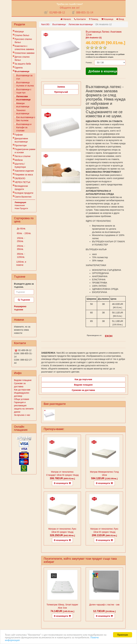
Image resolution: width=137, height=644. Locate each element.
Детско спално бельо (22, 58)
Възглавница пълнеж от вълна (25, 84)
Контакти (80, 19)
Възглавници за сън (24, 77)
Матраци (19, 31)
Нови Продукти (21, 208)
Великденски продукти (21, 188)
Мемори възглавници (23, 105)
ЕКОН (109, 336)
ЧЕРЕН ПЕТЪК (23, 182)
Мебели (19, 160)
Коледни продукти (24, 193)
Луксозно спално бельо (23, 41)
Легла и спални (23, 156)
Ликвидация (21, 202)
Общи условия (22, 399)
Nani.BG (45, 24)
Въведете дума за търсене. (24, 285)
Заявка (61, 87)
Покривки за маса (24, 175)
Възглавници (22, 71)
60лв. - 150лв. (24, 233)
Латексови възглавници (23, 98)
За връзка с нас (22, 415)
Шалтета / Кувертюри (20, 165)
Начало (66, 19)
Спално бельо (22, 35)
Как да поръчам (22, 390)
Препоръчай (61, 92)
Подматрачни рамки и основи (25, 151)
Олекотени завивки (25, 53)
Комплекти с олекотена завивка (24, 48)
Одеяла (19, 68)
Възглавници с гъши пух (24, 91)
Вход (120, 19)
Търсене (24, 300)
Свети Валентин (23, 197)
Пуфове (19, 135)
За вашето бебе (23, 64)
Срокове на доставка (83, 390)
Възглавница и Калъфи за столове (24, 127)
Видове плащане (23, 380)
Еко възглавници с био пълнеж (26, 119)
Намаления (20, 205)
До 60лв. (21, 229)
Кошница (107, 19)
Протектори (21, 145)
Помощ (94, 19)
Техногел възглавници (23, 112)
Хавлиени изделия (24, 171)
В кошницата (62, 483)
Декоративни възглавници (21, 140)
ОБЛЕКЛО (20, 178)
